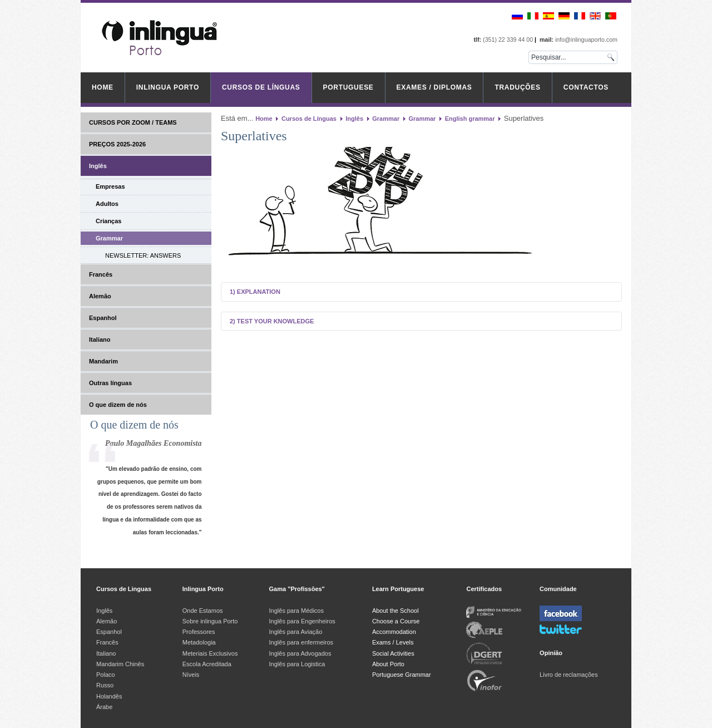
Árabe (105, 707)
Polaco (106, 675)
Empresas (110, 186)
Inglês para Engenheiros (302, 621)
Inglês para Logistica (297, 664)
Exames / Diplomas (434, 87)
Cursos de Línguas (261, 87)
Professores (199, 632)
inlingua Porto (168, 87)
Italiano (100, 340)
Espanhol (103, 318)
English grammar (470, 119)
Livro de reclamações (569, 675)
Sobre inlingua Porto (210, 621)
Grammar (109, 238)
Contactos (586, 87)
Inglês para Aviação (296, 632)
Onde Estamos (203, 611)
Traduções (517, 87)
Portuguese (348, 87)
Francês (101, 274)
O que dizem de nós (118, 405)
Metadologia (199, 642)
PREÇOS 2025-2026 (117, 144)
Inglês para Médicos (296, 611)
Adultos (107, 204)
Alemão (100, 296)
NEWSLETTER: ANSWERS (143, 255)
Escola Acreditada (207, 664)
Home (103, 87)
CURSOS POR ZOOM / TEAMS (133, 122)
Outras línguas (110, 383)
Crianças (108, 221)
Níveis (191, 675)
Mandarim (103, 361)
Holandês (109, 696)
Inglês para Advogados (300, 653)
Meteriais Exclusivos (210, 653)
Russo (105, 685)
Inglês (98, 166)
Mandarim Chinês (120, 664)
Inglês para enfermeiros (301, 642)
